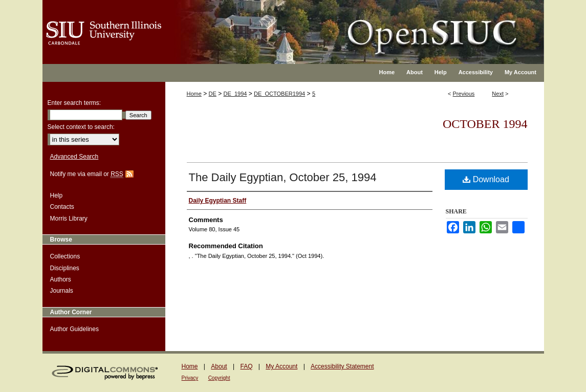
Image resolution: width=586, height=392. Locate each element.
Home (194, 94)
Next (498, 94)
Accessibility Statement (342, 366)
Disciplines (65, 268)
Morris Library (69, 219)
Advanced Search (74, 157)
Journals (62, 291)
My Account (281, 366)
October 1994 (485, 124)
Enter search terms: (74, 103)
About (219, 366)
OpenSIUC (326, 26)
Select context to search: (81, 127)
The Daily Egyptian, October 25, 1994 (283, 177)
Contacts (62, 207)
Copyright (219, 378)
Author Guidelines (74, 329)
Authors (61, 279)
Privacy (190, 378)
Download (486, 179)
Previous (464, 94)
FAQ (246, 366)
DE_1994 (235, 94)
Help (57, 195)
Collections (65, 256)
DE (213, 94)
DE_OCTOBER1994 (279, 94)
